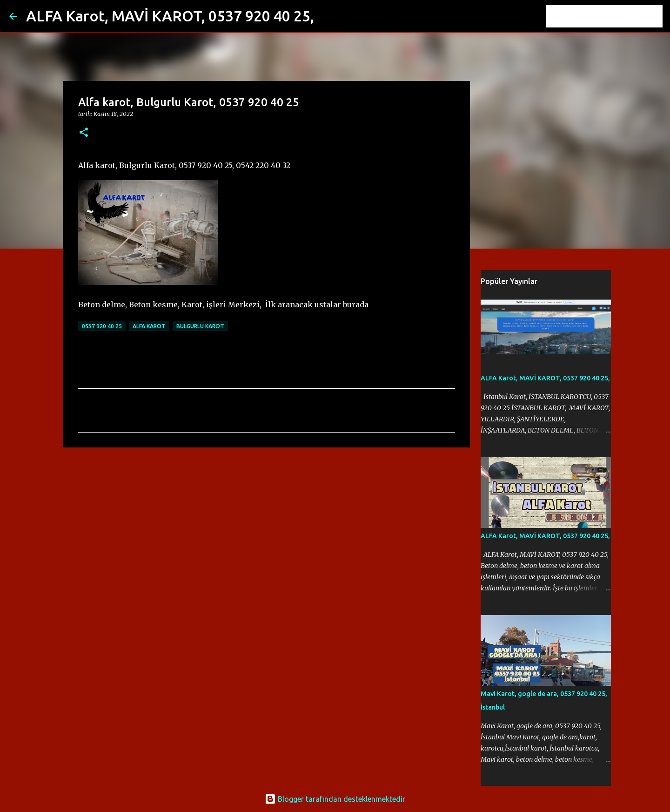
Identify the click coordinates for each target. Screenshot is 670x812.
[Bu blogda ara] (614, 16)
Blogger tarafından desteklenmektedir (335, 799)
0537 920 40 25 (102, 326)
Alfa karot (149, 326)
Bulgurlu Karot (200, 326)
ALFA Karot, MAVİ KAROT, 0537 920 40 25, (170, 16)
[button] (84, 133)
